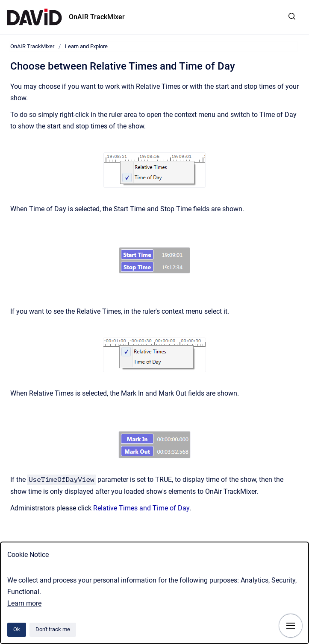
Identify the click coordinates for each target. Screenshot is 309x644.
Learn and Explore (86, 46)
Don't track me (53, 629)
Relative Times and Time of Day (141, 508)
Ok (17, 629)
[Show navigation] (291, 626)
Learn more (24, 603)
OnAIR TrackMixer (97, 17)
